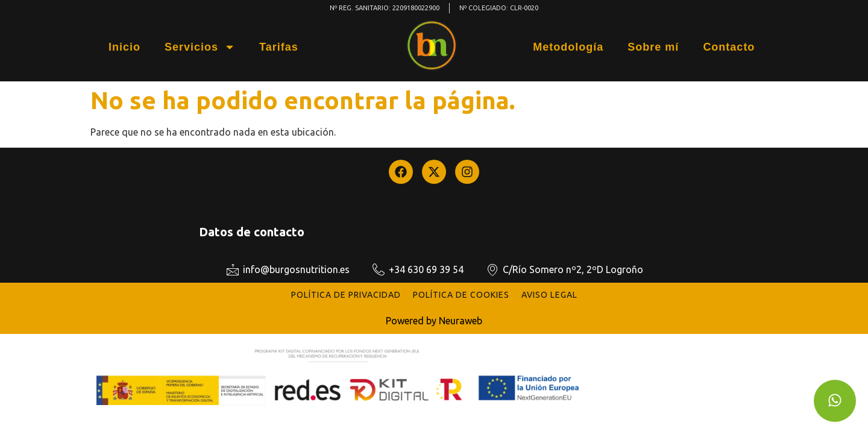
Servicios (200, 47)
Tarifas (279, 47)
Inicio (124, 47)
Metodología (568, 47)
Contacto (729, 47)
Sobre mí (653, 47)
